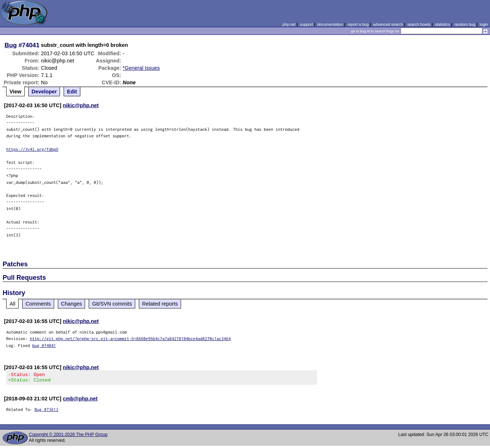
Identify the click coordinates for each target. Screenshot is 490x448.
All (12, 304)
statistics (443, 24)
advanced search (388, 24)
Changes (72, 304)
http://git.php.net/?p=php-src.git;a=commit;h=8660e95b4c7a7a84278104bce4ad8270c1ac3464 (130, 338)
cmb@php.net (80, 401)
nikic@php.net (81, 105)
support (306, 24)
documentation (330, 24)
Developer (44, 92)
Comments (38, 304)
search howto (419, 24)
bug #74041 (44, 345)
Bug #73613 (46, 411)
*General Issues (141, 68)
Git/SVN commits (112, 304)
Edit (72, 92)
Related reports (160, 304)
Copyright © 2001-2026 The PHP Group (68, 437)
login (484, 24)
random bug (465, 24)
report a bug (358, 24)
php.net (289, 24)
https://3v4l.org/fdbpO (32, 149)
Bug (11, 45)
